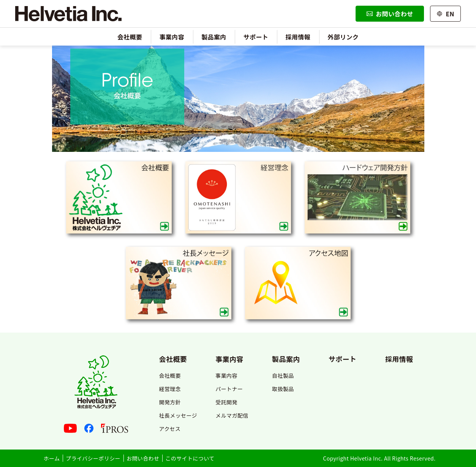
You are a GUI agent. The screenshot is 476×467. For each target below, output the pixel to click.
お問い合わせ (390, 14)
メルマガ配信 (232, 415)
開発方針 (170, 402)
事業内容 (172, 37)
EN (445, 14)
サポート (256, 37)
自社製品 (283, 375)
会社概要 (130, 37)
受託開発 (226, 402)
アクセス (170, 429)
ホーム (52, 458)
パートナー (229, 389)
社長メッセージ (178, 415)
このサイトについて (190, 458)
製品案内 (214, 37)
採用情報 (298, 37)
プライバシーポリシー (93, 458)
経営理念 (170, 389)
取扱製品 (283, 389)
